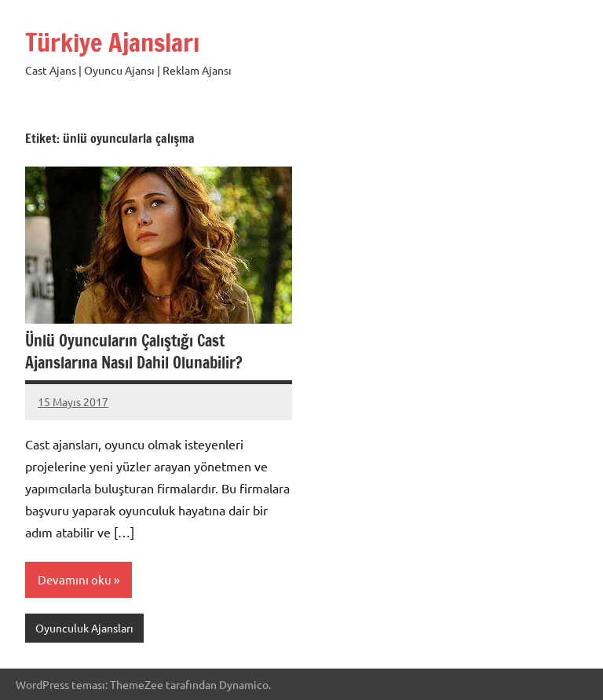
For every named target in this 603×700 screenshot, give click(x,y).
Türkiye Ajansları (112, 42)
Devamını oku (75, 579)
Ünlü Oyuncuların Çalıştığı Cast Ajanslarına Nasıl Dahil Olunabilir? (134, 352)
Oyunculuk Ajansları (84, 628)
